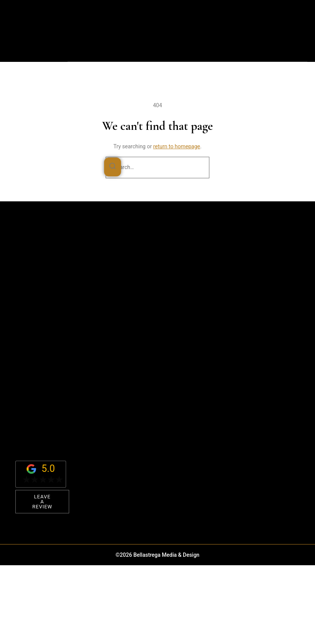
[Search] (113, 167)
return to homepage (177, 146)
